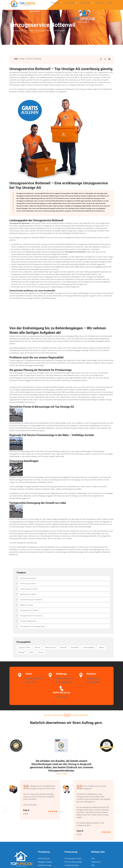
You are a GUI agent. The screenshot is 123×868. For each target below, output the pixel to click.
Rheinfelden (84, 647)
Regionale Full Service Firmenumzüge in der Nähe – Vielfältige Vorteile (52, 435)
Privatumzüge (58, 4)
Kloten (45, 652)
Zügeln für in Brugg (27, 605)
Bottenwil (70, 647)
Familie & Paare (44, 858)
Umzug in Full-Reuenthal (29, 621)
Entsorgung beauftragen (24, 461)
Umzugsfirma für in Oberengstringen (34, 626)
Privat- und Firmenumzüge (100, 387)
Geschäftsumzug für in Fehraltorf (33, 600)
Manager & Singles (98, 400)
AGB (93, 858)
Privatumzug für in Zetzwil (30, 589)
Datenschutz (96, 862)
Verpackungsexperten (51, 257)
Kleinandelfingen (100, 647)
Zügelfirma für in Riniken (29, 594)
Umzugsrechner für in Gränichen (32, 616)
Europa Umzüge (87, 4)
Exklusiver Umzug (45, 865)
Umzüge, (22, 59)
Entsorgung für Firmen (73, 858)
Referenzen (100, 4)
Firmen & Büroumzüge (73, 862)
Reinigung (37, 59)
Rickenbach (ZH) (55, 647)
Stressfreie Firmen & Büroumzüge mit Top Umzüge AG (42, 407)
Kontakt (110, 4)
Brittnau (41, 647)
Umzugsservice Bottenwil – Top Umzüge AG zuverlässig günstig (61, 69)
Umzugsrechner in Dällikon (30, 610)
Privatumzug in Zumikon (29, 578)
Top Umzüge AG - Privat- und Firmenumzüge (28, 31)
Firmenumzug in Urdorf (29, 584)
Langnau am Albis (26, 647)
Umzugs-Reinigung (72, 865)
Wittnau (22, 652)
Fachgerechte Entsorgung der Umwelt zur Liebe (38, 503)
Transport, (29, 59)
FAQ (93, 865)
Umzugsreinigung (56, 287)
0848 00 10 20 (61, 697)
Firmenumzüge (72, 4)
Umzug (96, 198)
